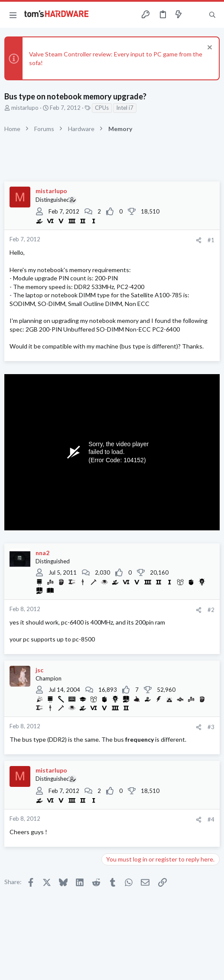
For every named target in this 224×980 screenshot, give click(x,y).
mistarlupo (25, 108)
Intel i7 (125, 108)
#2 (211, 610)
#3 (211, 727)
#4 (211, 819)
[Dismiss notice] (209, 48)
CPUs (102, 108)
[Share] (199, 240)
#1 (211, 240)
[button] (13, 15)
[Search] (212, 15)
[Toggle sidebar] (195, 15)
